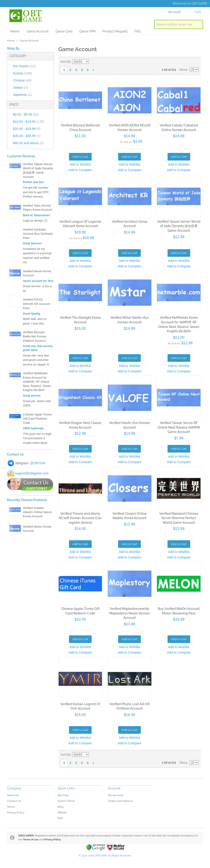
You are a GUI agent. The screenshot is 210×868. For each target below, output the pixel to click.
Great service (32, 396)
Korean (22, 73)
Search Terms (66, 801)
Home (15, 31)
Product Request (115, 31)
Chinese (22, 80)
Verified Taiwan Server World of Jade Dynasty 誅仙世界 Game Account (179, 226)
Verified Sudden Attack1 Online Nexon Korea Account (37, 512)
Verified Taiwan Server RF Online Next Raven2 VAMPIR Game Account (179, 427)
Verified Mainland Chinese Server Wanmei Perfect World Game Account (179, 518)
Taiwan (20, 88)
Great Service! (32, 243)
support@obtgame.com (32, 473)
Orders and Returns (120, 801)
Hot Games (24, 66)
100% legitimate (33, 428)
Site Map (63, 795)
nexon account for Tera (38, 281)
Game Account (38, 31)
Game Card (64, 31)
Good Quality (31, 314)
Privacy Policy (16, 812)
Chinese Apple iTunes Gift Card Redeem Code (37, 419)
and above (28, 143)
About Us (13, 795)
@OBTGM (38, 463)
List (195, 62)
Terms (11, 807)
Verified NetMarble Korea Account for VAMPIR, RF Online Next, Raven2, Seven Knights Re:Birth (37, 382)
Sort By (66, 62)
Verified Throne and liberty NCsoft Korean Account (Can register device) (80, 518)
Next (94, 70)
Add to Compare (80, 170)
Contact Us (14, 801)
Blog (60, 807)
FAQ (138, 31)
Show (183, 70)
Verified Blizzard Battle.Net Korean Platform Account (35, 336)
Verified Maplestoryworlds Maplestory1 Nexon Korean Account (129, 613)
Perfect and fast (33, 182)
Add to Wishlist (80, 164)
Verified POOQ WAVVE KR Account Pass (36, 304)
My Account (116, 795)
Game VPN (87, 31)
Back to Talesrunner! (36, 215)
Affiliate (62, 812)
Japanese (22, 95)
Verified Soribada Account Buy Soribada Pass (38, 234)
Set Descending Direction (93, 62)
